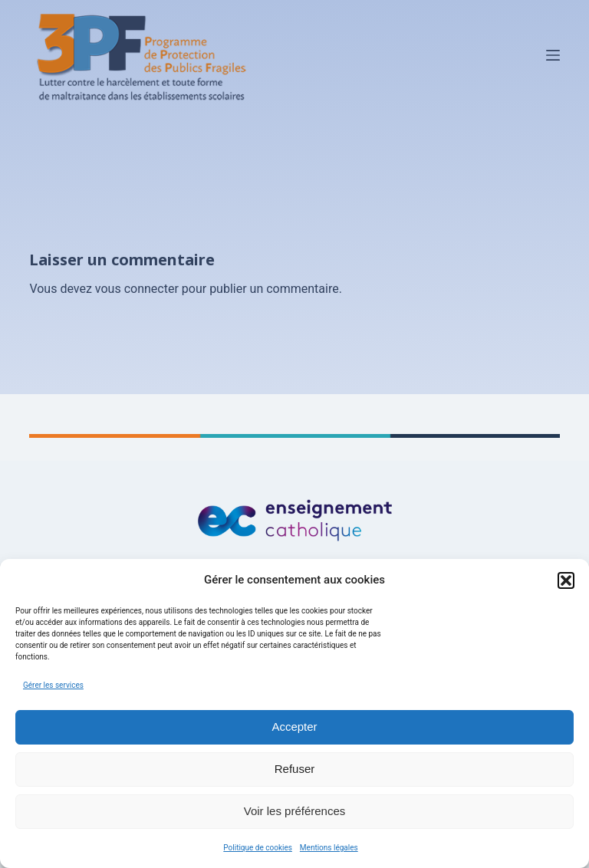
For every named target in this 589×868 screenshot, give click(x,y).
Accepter (294, 727)
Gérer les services (53, 685)
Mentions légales (329, 848)
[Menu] (553, 55)
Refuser (295, 769)
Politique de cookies (258, 848)
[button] (566, 580)
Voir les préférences (295, 811)
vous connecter (137, 289)
